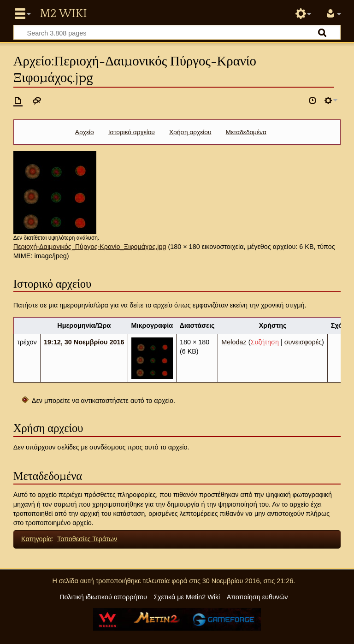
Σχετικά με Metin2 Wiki (187, 597)
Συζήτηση (265, 342)
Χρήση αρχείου (190, 132)
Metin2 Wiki (63, 14)
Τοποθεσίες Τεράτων (87, 539)
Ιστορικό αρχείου (132, 132)
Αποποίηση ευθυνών (257, 597)
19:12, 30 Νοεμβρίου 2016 (84, 342)
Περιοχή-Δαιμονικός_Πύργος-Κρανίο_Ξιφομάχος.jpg (90, 247)
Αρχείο (85, 132)
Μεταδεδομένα (246, 132)
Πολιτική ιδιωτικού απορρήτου (103, 597)
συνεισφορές (303, 342)
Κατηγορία (36, 539)
